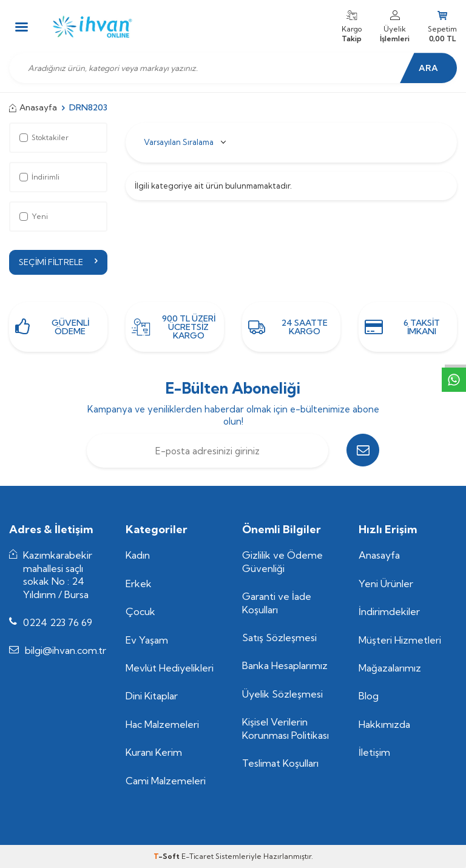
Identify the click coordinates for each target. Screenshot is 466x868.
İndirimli (39, 177)
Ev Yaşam (147, 640)
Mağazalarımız (390, 668)
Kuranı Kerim (154, 753)
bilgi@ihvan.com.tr (66, 651)
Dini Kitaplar (152, 696)
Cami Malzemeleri (166, 781)
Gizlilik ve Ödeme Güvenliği (282, 561)
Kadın (138, 555)
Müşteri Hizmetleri (400, 640)
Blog (369, 696)
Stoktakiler (44, 137)
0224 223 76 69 (58, 622)
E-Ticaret (198, 856)
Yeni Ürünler (386, 584)
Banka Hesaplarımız (285, 666)
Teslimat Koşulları (280, 763)
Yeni (34, 216)
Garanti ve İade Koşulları (277, 603)
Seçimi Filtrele (58, 262)
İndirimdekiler (389, 611)
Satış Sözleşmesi (279, 638)
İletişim (374, 753)
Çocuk (140, 611)
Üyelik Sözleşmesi (282, 694)
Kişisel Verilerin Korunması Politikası (285, 729)
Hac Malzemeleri (162, 724)
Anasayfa (33, 107)
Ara (427, 68)
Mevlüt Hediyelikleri (170, 668)
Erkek (139, 584)
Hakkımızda (384, 724)
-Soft (167, 856)
